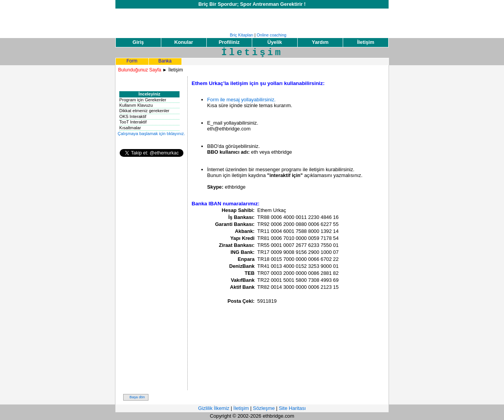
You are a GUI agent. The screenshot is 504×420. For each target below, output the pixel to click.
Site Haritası (292, 408)
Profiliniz (229, 42)
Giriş (138, 42)
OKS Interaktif (133, 116)
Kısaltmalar (130, 128)
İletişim (366, 42)
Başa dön (137, 397)
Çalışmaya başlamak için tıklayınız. (151, 134)
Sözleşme (264, 408)
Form (132, 61)
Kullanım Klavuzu (136, 105)
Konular (183, 42)
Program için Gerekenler (143, 100)
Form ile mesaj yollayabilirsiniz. (241, 100)
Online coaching (272, 35)
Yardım (320, 42)
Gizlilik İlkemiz (214, 408)
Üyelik (275, 42)
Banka (165, 61)
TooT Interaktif (133, 122)
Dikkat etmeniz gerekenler (144, 111)
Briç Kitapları (241, 35)
